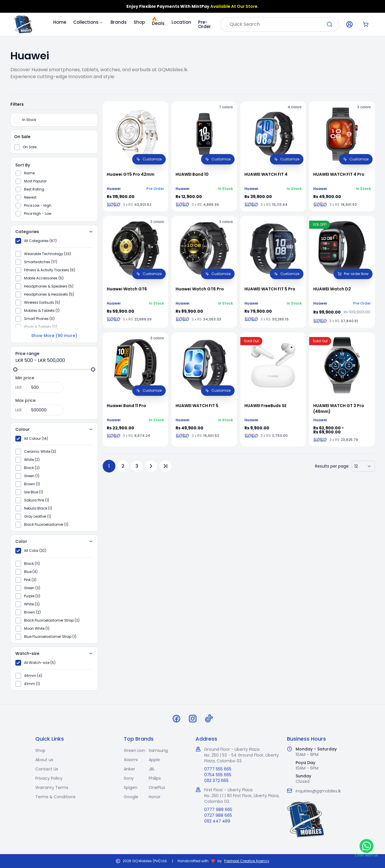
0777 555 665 (218, 769)
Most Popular (35, 181)
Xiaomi (131, 760)
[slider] (15, 369)
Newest (30, 197)
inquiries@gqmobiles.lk (318, 791)
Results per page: (332, 466)
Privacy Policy (49, 778)
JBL (152, 769)
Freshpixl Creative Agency (247, 861)
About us (44, 760)
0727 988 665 (218, 815)
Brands (119, 22)
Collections (88, 22)
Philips (155, 778)
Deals (158, 22)
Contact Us (47, 769)
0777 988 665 (218, 810)
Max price (25, 400)
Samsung (158, 750)
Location (181, 22)
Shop (139, 22)
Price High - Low (38, 214)
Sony (129, 778)
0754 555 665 (218, 775)
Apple (154, 760)
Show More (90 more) (54, 336)
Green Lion (135, 750)
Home (60, 22)
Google (131, 797)
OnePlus (157, 788)
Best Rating (34, 189)
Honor (155, 797)
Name (29, 173)
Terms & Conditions (55, 797)
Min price (25, 378)
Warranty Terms (52, 788)
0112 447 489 (217, 821)
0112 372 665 (216, 781)
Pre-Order (205, 24)
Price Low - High (38, 206)
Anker (129, 769)
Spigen (131, 788)
